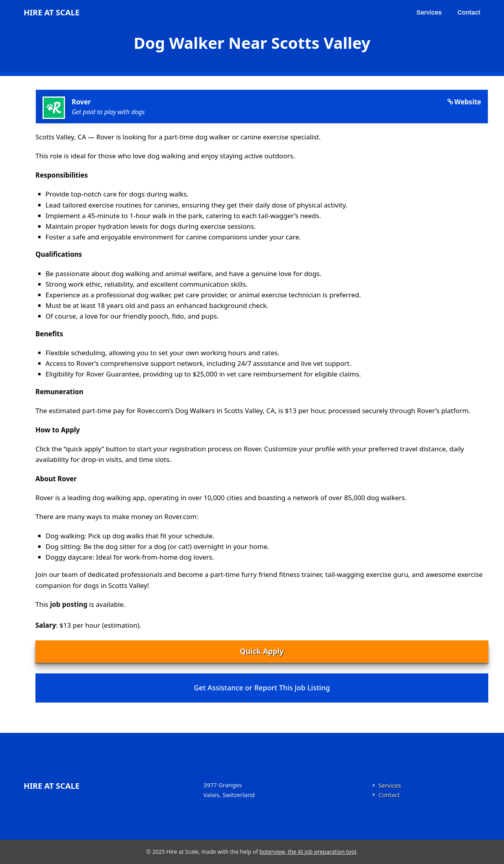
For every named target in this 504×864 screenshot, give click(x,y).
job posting (69, 604)
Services (429, 12)
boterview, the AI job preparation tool (308, 852)
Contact (469, 12)
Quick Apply (262, 651)
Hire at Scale (52, 12)
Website (468, 102)
